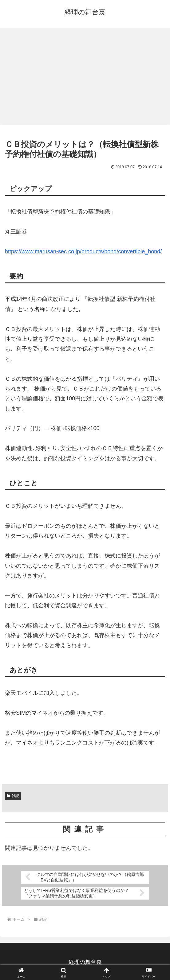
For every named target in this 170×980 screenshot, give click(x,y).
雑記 (13, 796)
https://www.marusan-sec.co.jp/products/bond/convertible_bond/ (83, 251)
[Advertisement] (85, 78)
